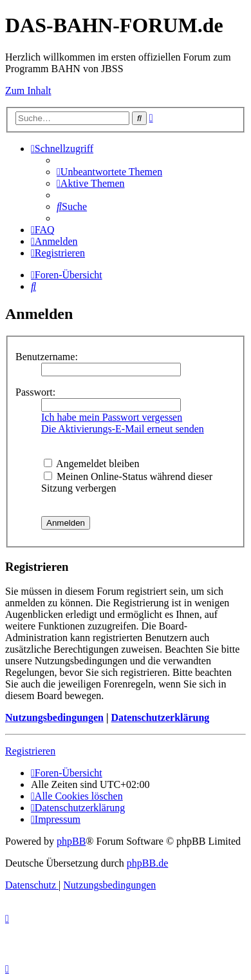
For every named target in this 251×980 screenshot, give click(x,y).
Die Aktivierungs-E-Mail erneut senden (123, 429)
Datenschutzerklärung (160, 717)
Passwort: (35, 392)
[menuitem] (109, 172)
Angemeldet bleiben (91, 464)
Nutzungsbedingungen (54, 717)
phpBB (71, 841)
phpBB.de (147, 863)
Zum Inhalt (28, 91)
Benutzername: (47, 357)
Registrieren (30, 751)
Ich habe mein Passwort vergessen (112, 417)
